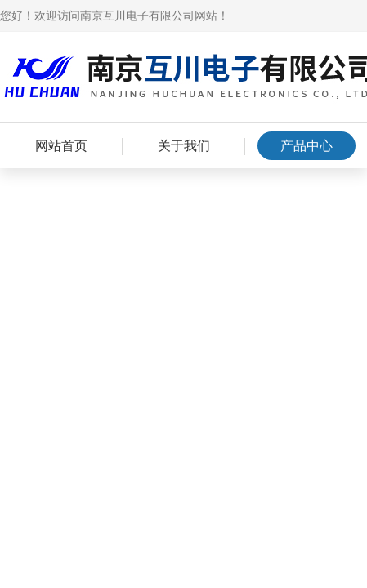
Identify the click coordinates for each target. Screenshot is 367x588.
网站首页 (61, 146)
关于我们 (184, 146)
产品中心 (307, 146)
